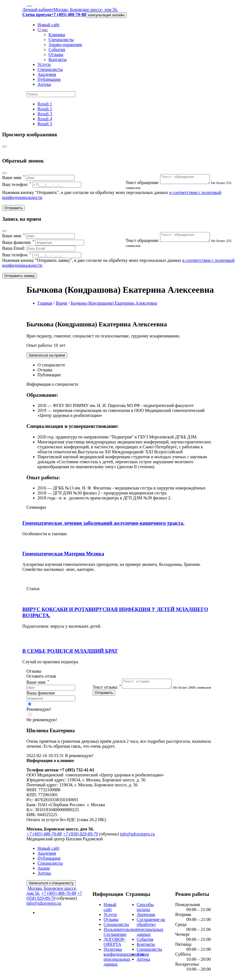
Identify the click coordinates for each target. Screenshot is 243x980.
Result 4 (45, 119)
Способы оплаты (145, 909)
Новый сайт (48, 25)
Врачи (61, 305)
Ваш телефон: (42, 184)
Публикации (49, 79)
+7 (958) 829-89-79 (80, 836)
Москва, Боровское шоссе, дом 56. (86, 10)
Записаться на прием (47, 357)
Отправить (13, 210)
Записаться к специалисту (51, 885)
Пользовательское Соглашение (120, 934)
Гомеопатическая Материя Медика (63, 555)
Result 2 (45, 109)
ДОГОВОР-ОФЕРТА (114, 943)
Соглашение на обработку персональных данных (151, 929)
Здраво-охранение (65, 45)
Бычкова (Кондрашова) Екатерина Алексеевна (114, 305)
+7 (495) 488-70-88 (44, 836)
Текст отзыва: (136, 690)
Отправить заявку (20, 277)
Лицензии (146, 916)
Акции (44, 870)
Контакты (58, 59)
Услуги (44, 64)
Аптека (44, 84)
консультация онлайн (106, 15)
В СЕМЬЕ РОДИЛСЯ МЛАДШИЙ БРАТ (70, 653)
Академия (47, 74)
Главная (45, 305)
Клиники (57, 35)
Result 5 (45, 124)
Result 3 (45, 114)
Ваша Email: (39, 250)
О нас (43, 30)
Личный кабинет (38, 10)
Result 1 (45, 104)
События (57, 50)
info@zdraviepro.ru (137, 836)
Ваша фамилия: (43, 244)
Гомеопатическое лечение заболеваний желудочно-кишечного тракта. (103, 525)
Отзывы (56, 54)
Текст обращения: (171, 184)
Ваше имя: (38, 178)
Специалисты (61, 40)
